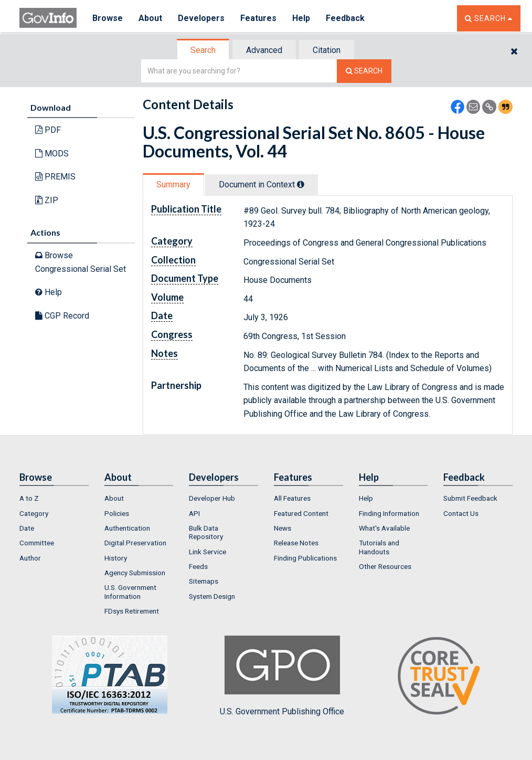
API (194, 513)
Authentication (127, 528)
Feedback (345, 18)
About (150, 18)
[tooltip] (301, 184)
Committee (37, 543)
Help (301, 18)
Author (30, 558)
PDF (48, 130)
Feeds (198, 566)
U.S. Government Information (130, 592)
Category (34, 513)
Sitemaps (204, 581)
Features (258, 18)
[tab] (204, 50)
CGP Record (62, 316)
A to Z (29, 498)
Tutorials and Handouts (379, 547)
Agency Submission (135, 573)
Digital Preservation (135, 543)
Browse (108, 18)
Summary (173, 184)
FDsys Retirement (132, 611)
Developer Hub (212, 498)
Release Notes (296, 543)
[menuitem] (54, 498)
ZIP (47, 200)
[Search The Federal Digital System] (364, 71)
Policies (117, 513)
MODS (52, 154)
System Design (212, 596)
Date (27, 528)
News (283, 528)
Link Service (208, 552)
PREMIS (55, 177)
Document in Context (262, 184)
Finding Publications (305, 558)
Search (203, 50)
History (116, 558)
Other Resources (385, 566)
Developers (201, 18)
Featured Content (301, 513)
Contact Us (461, 513)
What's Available (384, 528)
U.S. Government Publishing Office (282, 676)
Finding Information (389, 513)
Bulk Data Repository (206, 532)
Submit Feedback (470, 498)
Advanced (264, 50)
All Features (292, 498)
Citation (327, 50)
